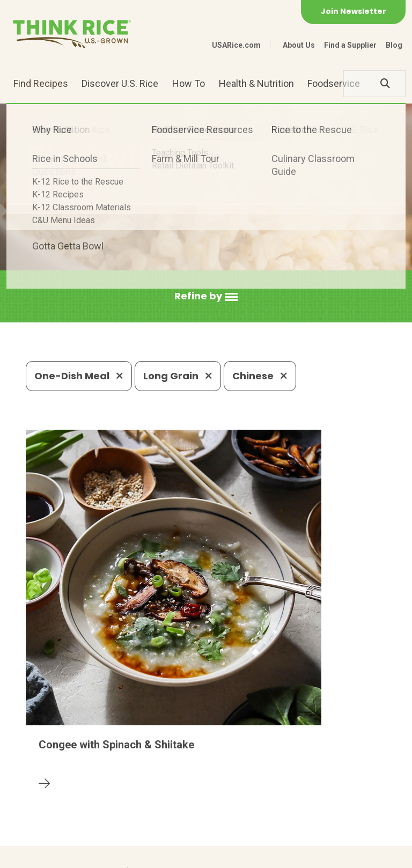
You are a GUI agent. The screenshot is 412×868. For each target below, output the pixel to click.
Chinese (260, 376)
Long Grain (178, 376)
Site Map (163, 855)
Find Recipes (41, 83)
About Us (299, 45)
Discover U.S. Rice (120, 83)
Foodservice (334, 83)
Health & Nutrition (256, 83)
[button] (206, 296)
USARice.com (236, 45)
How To (189, 83)
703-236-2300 (131, 777)
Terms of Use (218, 855)
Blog (394, 45)
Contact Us (46, 855)
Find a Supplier (350, 45)
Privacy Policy (107, 855)
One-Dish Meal (79, 376)
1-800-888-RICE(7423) (231, 777)
